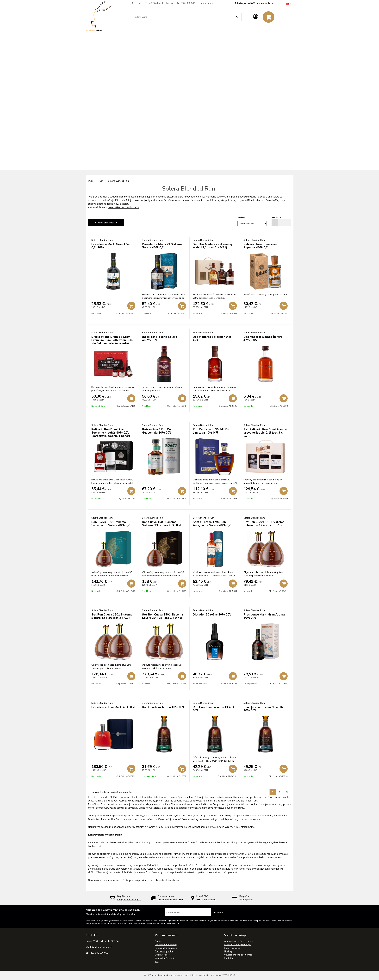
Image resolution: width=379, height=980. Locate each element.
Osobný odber (162, 955)
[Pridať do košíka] (131, 306)
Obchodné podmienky (166, 945)
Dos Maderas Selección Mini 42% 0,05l (263, 338)
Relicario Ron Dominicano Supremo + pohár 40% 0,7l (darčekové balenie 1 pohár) (111, 433)
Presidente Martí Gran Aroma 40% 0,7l (264, 616)
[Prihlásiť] (256, 17)
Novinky (228, 951)
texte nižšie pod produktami (123, 207)
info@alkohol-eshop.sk (161, 3)
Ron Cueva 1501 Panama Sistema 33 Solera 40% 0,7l (162, 524)
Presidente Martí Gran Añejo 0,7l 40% (111, 246)
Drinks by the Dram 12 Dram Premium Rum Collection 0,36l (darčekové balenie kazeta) (112, 340)
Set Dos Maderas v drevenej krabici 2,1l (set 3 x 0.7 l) (212, 246)
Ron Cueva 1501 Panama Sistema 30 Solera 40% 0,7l (111, 524)
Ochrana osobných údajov (238, 945)
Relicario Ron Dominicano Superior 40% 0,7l (261, 246)
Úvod (138, 3)
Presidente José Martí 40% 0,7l (113, 707)
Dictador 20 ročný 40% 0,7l (212, 615)
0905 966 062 (188, 3)
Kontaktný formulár (165, 958)
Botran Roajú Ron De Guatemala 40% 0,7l (156, 431)
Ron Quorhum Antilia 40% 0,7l (163, 707)
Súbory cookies (232, 948)
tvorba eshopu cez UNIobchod (184, 975)
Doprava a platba (164, 951)
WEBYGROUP (229, 975)
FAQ (157, 962)
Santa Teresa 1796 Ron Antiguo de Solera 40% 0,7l (212, 524)
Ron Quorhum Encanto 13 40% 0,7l (214, 709)
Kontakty (229, 958)
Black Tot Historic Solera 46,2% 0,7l (160, 338)
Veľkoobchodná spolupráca (238, 955)
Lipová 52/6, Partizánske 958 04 (102, 941)
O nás (158, 941)
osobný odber (206, 3)
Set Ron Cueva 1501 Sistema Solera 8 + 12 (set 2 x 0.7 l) (264, 524)
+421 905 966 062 (99, 953)
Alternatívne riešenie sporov (239, 941)
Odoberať (219, 912)
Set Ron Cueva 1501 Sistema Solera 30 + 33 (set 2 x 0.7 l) (162, 616)
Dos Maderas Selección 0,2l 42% (212, 338)
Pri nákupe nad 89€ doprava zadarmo (255, 3)
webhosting (205, 975)
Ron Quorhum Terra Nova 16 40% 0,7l (263, 709)
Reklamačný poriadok (166, 948)
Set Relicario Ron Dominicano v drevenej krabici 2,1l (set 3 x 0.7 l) (265, 433)
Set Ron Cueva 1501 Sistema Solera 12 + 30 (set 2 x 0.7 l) (112, 616)
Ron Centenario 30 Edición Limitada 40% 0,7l (211, 431)
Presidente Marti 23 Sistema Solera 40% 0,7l (162, 246)
